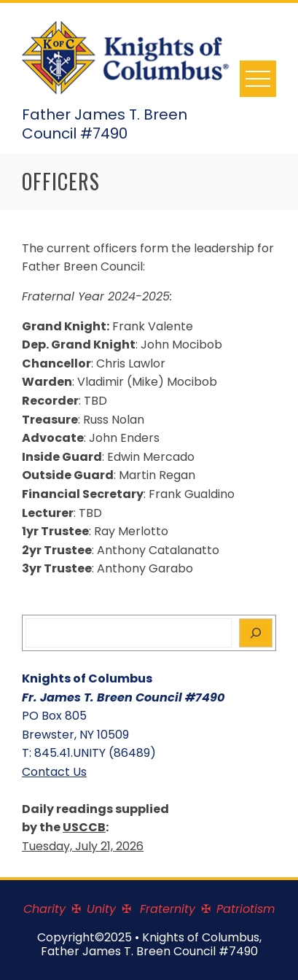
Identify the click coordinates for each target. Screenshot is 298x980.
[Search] (256, 633)
